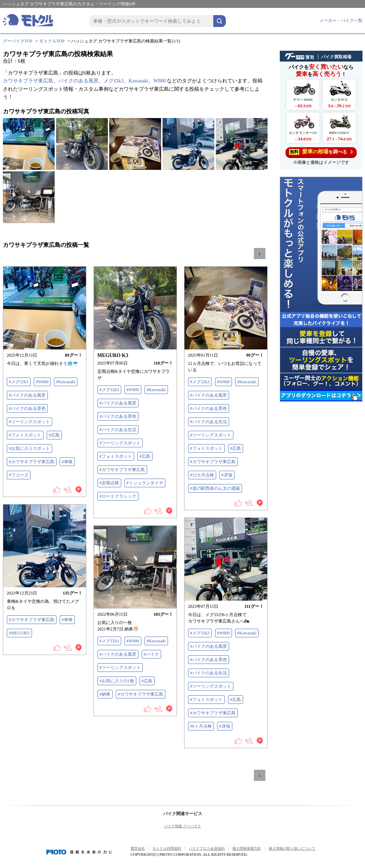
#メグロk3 (19, 382)
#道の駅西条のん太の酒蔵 (215, 488)
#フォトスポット (25, 435)
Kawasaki (139, 81)
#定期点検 (109, 483)
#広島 (54, 435)
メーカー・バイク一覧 (341, 21)
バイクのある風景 (78, 81)
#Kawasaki (66, 382)
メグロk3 (114, 81)
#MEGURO (19, 633)
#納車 (105, 694)
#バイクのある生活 (118, 430)
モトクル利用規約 (167, 848)
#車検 (67, 462)
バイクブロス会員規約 (207, 848)
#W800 (42, 382)
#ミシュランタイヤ (145, 483)
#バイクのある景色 (27, 408)
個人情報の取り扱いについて (292, 848)
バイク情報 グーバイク (182, 826)
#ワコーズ (19, 475)
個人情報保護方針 (247, 848)
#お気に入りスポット (29, 448)
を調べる (321, 152)
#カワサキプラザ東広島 (32, 462)
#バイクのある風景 (27, 395)
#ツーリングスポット (29, 422)
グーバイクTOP (18, 41)
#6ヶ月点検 (201, 726)
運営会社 (138, 848)
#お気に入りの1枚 (117, 681)
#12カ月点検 (202, 475)
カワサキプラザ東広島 (28, 81)
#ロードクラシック (118, 496)
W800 (160, 81)
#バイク (151, 654)
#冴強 (227, 475)
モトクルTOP (52, 41)
